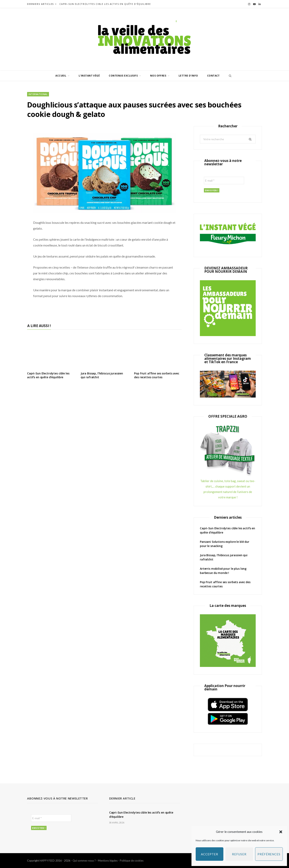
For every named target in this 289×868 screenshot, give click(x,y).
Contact (213, 76)
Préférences (269, 854)
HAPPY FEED (47, 861)
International (38, 94)
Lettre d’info (188, 76)
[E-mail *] (224, 180)
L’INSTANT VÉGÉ (89, 76)
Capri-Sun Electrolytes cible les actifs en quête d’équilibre (105, 4)
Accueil (61, 76)
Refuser (239, 854)
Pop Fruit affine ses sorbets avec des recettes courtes (157, 375)
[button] (281, 832)
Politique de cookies (132, 861)
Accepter (209, 854)
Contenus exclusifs (123, 76)
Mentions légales (108, 861)
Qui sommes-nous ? (84, 861)
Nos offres (158, 76)
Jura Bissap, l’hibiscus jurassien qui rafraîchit (102, 375)
